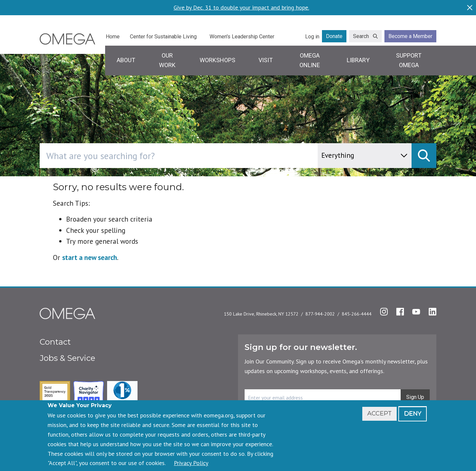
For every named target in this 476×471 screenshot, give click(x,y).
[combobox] (207, 156)
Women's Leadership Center (242, 37)
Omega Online (310, 60)
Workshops (218, 60)
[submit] (424, 156)
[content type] (365, 156)
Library (358, 60)
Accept (379, 413)
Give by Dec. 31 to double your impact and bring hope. (241, 8)
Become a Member (410, 36)
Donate (334, 36)
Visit (266, 60)
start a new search (90, 257)
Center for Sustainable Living (163, 37)
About (126, 60)
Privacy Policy (191, 463)
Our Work (167, 60)
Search (361, 36)
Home (113, 37)
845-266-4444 (357, 314)
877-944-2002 (320, 314)
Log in (312, 37)
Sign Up (415, 397)
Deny (413, 413)
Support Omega (409, 60)
